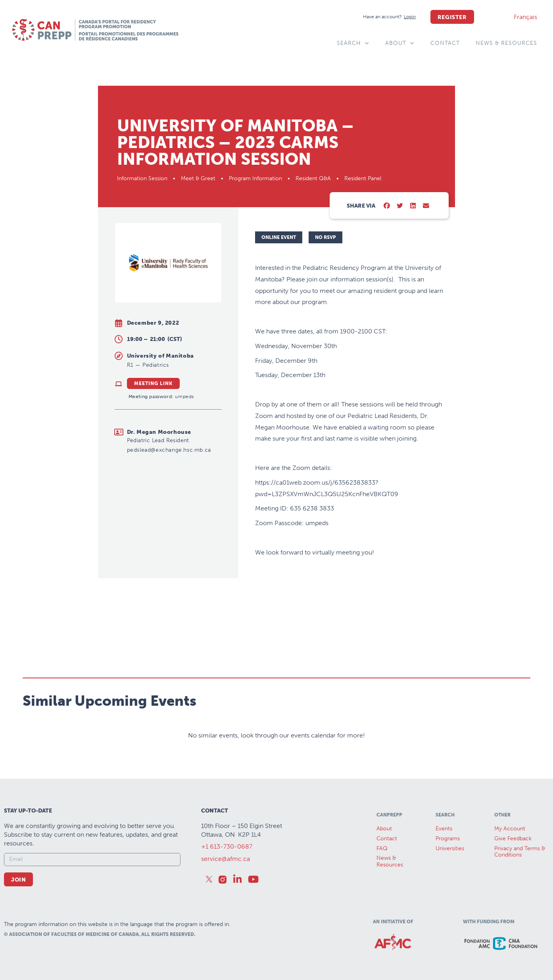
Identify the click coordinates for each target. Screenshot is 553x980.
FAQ (382, 848)
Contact (445, 43)
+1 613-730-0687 (227, 846)
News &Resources (390, 861)
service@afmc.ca (226, 859)
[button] (387, 206)
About (400, 43)
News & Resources (506, 43)
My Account (510, 829)
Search (353, 43)
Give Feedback (513, 838)
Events (444, 829)
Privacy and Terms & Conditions (520, 852)
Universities (450, 848)
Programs (448, 838)
